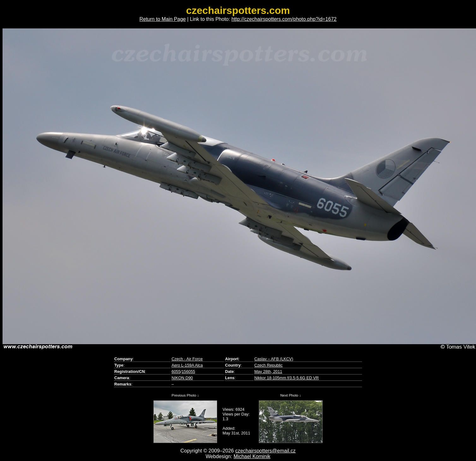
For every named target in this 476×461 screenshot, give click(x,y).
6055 (176, 371)
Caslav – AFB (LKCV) (274, 359)
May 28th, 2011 (268, 371)
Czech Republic (269, 365)
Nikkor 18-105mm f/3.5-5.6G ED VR (287, 378)
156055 (188, 371)
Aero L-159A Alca (187, 365)
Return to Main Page (163, 19)
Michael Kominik (252, 456)
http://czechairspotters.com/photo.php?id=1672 (284, 19)
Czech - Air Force (187, 359)
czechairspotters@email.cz (265, 451)
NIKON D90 (182, 378)
